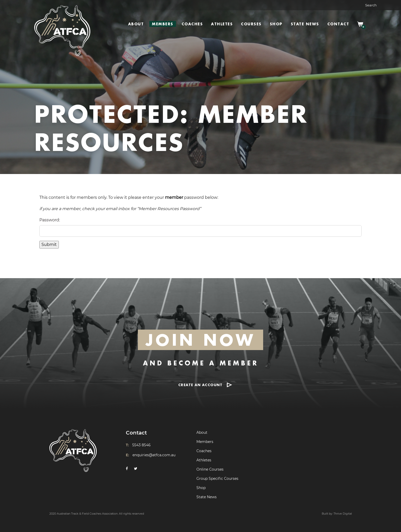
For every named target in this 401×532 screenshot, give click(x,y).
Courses (251, 24)
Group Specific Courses (217, 479)
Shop (276, 24)
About (136, 24)
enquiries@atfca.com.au (154, 455)
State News (305, 24)
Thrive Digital (343, 514)
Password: (50, 220)
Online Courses (210, 469)
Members (163, 24)
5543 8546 (141, 445)
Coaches (192, 24)
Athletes (222, 24)
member (174, 197)
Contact (338, 24)
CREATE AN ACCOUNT (200, 385)
